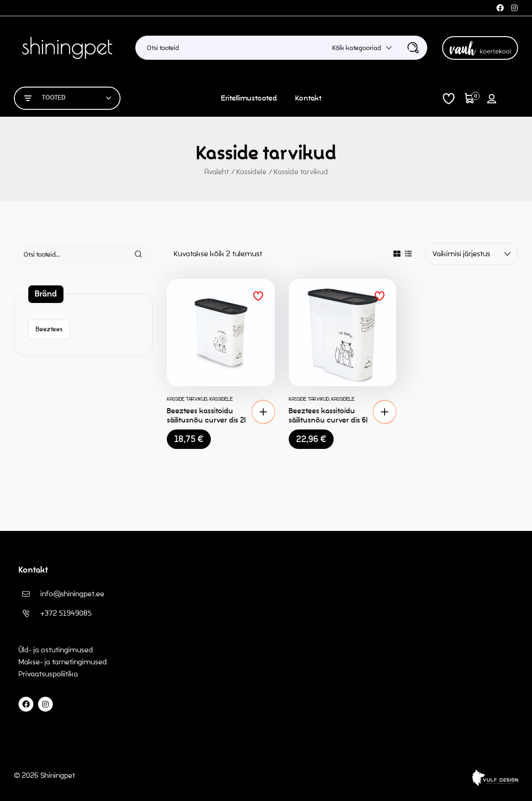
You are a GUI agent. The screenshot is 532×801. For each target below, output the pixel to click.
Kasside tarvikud (187, 399)
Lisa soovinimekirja (258, 296)
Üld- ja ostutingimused (56, 650)
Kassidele (251, 172)
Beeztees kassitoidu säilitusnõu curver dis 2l (206, 415)
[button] (263, 412)
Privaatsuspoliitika (49, 674)
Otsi (133, 254)
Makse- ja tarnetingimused (63, 662)
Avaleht (217, 172)
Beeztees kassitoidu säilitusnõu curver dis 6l (328, 415)
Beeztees (49, 329)
